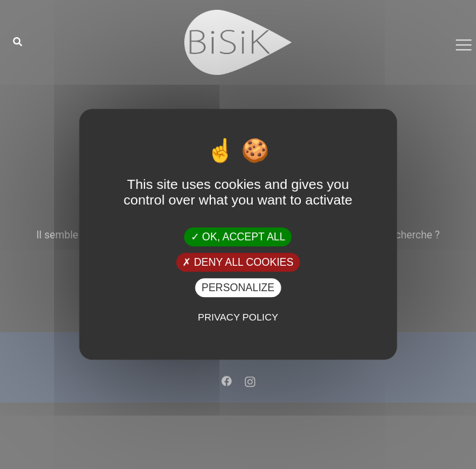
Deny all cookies (238, 262)
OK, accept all (238, 237)
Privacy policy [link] (238, 318)
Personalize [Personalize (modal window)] (238, 288)
